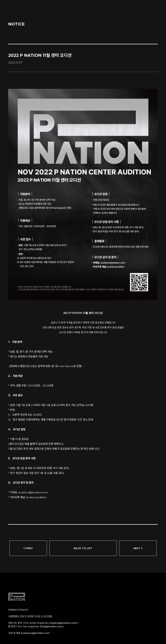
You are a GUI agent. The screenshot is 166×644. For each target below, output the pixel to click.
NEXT (138, 527)
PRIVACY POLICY (18, 589)
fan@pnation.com (52, 606)
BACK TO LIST (83, 527)
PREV (28, 527)
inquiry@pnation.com (63, 602)
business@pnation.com (35, 612)
